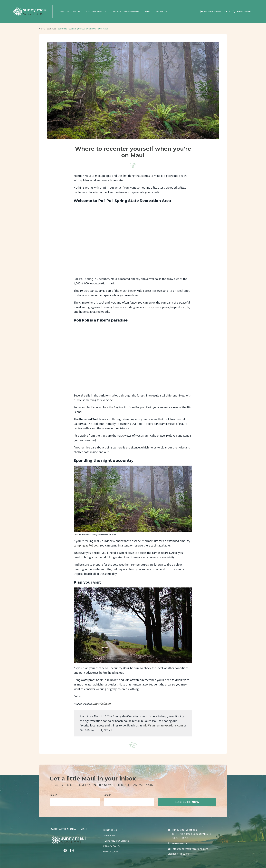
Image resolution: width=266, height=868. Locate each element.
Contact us (110, 830)
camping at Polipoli (86, 546)
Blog (147, 12)
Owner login (111, 852)
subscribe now (187, 802)
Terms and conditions (116, 841)
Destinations (68, 12)
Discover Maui (94, 12)
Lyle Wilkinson (101, 704)
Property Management (126, 12)
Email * (108, 795)
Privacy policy (112, 846)
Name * (53, 795)
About (159, 12)
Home (42, 29)
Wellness (52, 29)
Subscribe (109, 835)
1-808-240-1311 (242, 12)
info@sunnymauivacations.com (163, 726)
